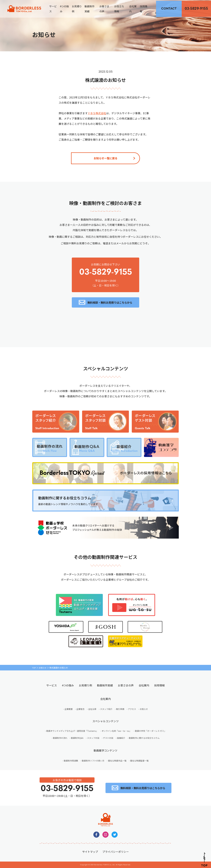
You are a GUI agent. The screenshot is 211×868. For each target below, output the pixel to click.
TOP (34, 668)
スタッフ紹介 (106, 709)
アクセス (132, 709)
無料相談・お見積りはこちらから (169, 9)
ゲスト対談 (108, 738)
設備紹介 (121, 738)
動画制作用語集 (71, 761)
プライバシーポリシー (116, 852)
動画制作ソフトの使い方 (93, 761)
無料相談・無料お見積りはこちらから (110, 302)
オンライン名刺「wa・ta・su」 (116, 731)
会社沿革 (92, 709)
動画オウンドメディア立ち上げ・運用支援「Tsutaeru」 (72, 731)
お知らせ (44, 668)
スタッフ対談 (93, 738)
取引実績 (120, 709)
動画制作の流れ (60, 738)
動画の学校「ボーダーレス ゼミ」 (151, 731)
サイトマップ (90, 852)
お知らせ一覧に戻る (105, 158)
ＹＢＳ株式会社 (97, 113)
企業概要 (69, 709)
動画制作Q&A (77, 738)
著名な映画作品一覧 (117, 761)
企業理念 (80, 709)
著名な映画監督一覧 (139, 761)
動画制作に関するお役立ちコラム (144, 738)
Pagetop (204, 859)
